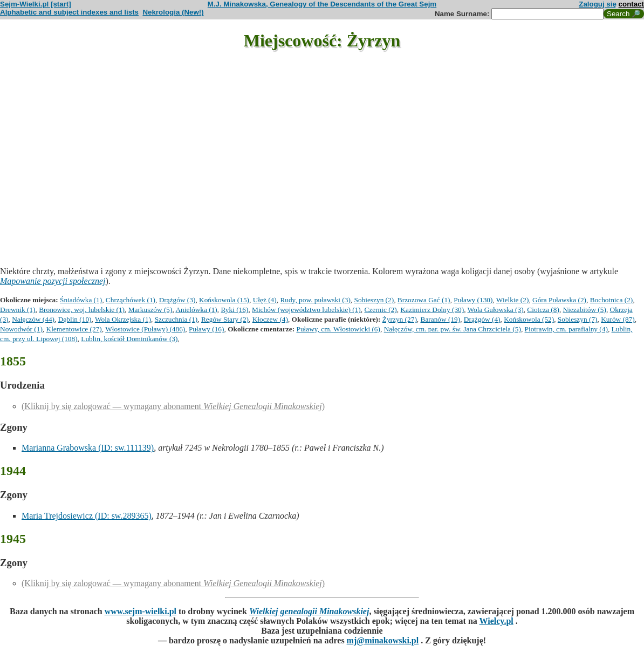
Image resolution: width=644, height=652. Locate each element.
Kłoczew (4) (270, 319)
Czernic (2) (380, 310)
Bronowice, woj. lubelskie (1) (82, 310)
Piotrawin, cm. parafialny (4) (566, 329)
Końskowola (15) (224, 300)
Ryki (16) (234, 310)
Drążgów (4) (482, 319)
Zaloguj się (598, 4)
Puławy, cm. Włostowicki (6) (338, 329)
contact (631, 4)
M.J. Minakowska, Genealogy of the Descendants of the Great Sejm (322, 4)
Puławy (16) (207, 329)
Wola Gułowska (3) (496, 310)
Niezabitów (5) (585, 310)
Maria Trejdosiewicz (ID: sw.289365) (87, 516)
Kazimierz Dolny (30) (432, 310)
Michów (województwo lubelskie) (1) (306, 310)
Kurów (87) (618, 319)
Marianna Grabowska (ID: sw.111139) (88, 448)
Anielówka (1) (196, 310)
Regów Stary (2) (225, 319)
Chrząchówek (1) (131, 300)
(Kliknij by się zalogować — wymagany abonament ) (173, 406)
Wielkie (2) (513, 300)
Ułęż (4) (265, 300)
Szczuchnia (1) (176, 319)
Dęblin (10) (75, 319)
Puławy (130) (473, 300)
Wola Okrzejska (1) (123, 319)
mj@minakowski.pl (383, 640)
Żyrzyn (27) (400, 319)
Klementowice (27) (74, 329)
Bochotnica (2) (612, 300)
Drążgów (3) (177, 300)
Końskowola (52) (529, 319)
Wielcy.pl (496, 621)
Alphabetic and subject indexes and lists (69, 12)
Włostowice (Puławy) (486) (145, 329)
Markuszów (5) (150, 310)
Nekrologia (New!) (173, 12)
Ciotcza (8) (543, 310)
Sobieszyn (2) (374, 300)
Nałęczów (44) (33, 319)
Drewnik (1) (18, 310)
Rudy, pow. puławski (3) (315, 300)
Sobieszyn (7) (578, 319)
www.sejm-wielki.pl (141, 611)
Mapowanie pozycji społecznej (53, 281)
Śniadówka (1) (81, 300)
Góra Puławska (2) (559, 300)
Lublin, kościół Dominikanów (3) (129, 339)
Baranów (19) (441, 319)
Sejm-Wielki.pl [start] (36, 4)
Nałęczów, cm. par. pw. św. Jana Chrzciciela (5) (453, 329)
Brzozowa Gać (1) (424, 300)
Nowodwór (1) (21, 329)
